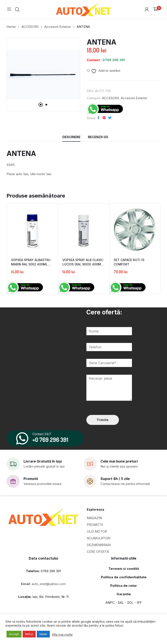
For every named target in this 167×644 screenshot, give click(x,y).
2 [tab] (46, 105)
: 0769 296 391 (43, 571)
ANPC (110, 603)
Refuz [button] (29, 634)
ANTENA (21, 153)
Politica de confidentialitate (124, 577)
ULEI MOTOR (97, 531)
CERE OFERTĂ (98, 552)
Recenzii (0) (98, 137)
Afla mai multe (62, 635)
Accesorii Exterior (134, 98)
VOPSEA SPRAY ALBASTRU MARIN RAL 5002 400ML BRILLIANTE (31, 264)
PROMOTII (95, 525)
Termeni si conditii (124, 569)
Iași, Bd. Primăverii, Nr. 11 (43, 597)
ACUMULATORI (99, 538)
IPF (139, 603)
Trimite (103, 420)
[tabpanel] (43, 75)
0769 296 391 (114, 60)
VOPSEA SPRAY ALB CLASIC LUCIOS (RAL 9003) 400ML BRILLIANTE (83, 264)
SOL (130, 603)
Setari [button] (43, 634)
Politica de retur (124, 586)
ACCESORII (110, 98)
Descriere (71, 137)
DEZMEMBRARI (99, 545)
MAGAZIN (94, 518)
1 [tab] (41, 105)
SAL (121, 603)
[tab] (71, 137)
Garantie (124, 594)
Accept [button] (14, 634)
